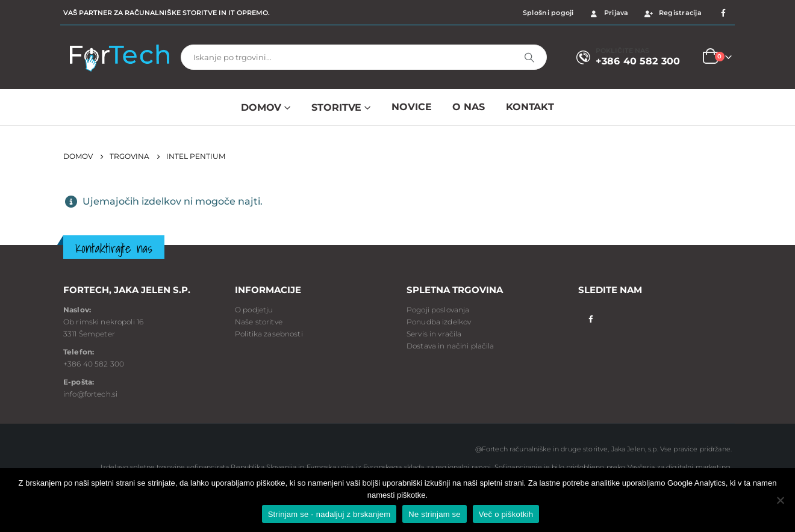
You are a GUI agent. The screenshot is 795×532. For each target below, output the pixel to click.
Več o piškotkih (506, 514)
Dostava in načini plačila (450, 346)
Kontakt (530, 107)
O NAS (468, 107)
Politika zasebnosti (269, 334)
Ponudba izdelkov (439, 322)
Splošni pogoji (548, 13)
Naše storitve (259, 322)
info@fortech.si (90, 394)
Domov (261, 107)
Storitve (336, 107)
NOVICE (411, 107)
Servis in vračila (434, 334)
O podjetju (254, 310)
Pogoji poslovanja (438, 310)
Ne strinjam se (435, 514)
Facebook (591, 318)
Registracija (672, 13)
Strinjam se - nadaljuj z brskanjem (329, 514)
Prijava (609, 13)
